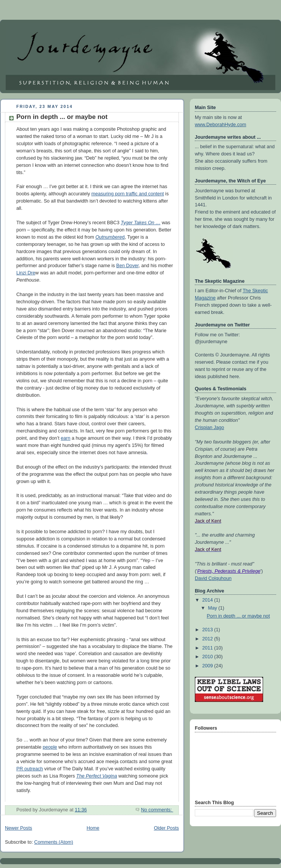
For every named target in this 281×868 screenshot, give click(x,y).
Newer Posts (18, 828)
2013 (208, 630)
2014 (208, 600)
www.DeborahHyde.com (220, 125)
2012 (208, 639)
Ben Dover (127, 266)
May (213, 608)
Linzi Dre (26, 273)
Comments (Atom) (54, 842)
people (50, 747)
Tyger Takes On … (140, 223)
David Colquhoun (213, 578)
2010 (208, 657)
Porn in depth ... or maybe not (62, 117)
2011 (208, 648)
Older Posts (166, 828)
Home (93, 828)
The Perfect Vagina (97, 776)
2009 (208, 666)
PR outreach (30, 769)
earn (66, 438)
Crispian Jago (209, 428)
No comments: (157, 810)
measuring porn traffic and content (127, 194)
